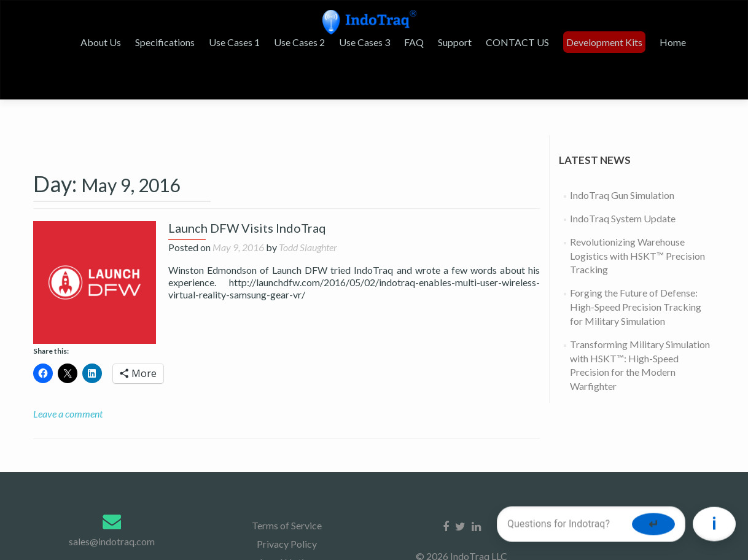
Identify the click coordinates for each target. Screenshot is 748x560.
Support (455, 42)
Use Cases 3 (364, 42)
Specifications (165, 42)
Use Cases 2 (299, 42)
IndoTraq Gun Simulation (622, 207)
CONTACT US (517, 42)
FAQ (414, 42)
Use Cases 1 (234, 42)
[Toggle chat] (714, 525)
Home (673, 42)
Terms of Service (287, 538)
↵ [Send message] (654, 524)
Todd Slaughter (308, 259)
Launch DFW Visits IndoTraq (247, 240)
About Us (101, 42)
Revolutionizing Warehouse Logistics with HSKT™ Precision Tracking (637, 268)
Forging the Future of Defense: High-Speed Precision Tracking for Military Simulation (636, 319)
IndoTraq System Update (623, 231)
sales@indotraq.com (112, 554)
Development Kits (604, 42)
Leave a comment (68, 426)
